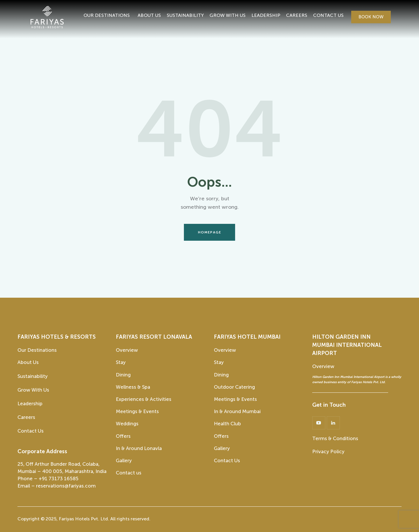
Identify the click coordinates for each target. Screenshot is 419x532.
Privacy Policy (328, 451)
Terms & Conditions (335, 438)
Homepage (210, 232)
